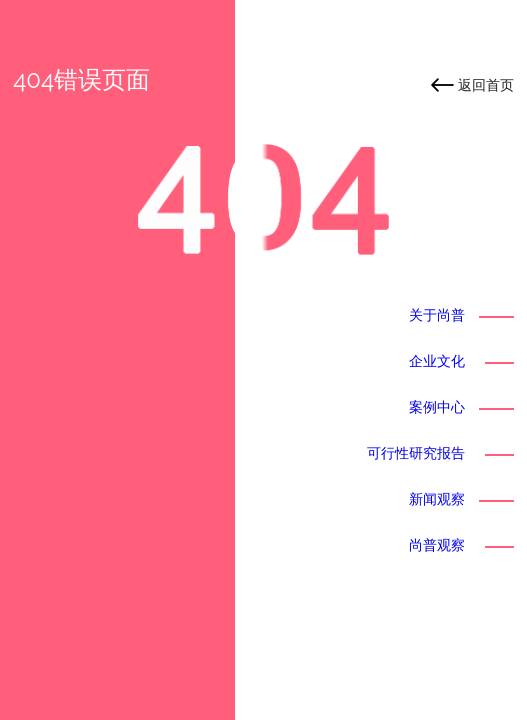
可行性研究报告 (416, 453)
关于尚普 (437, 315)
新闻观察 (437, 499)
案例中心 (437, 407)
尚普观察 (437, 545)
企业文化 (437, 361)
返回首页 (486, 85)
